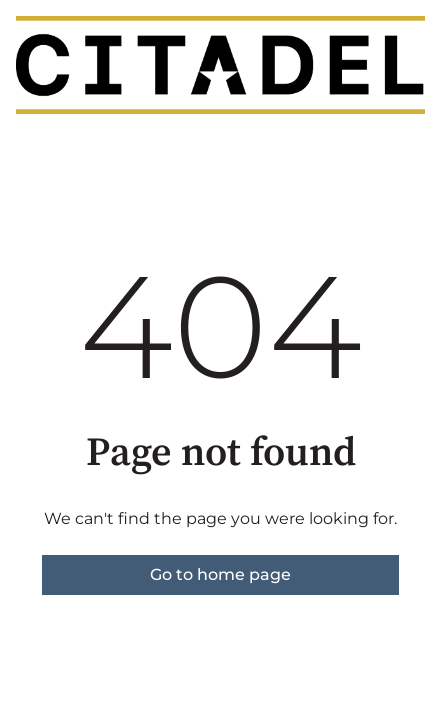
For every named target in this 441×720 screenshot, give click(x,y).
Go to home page (220, 574)
